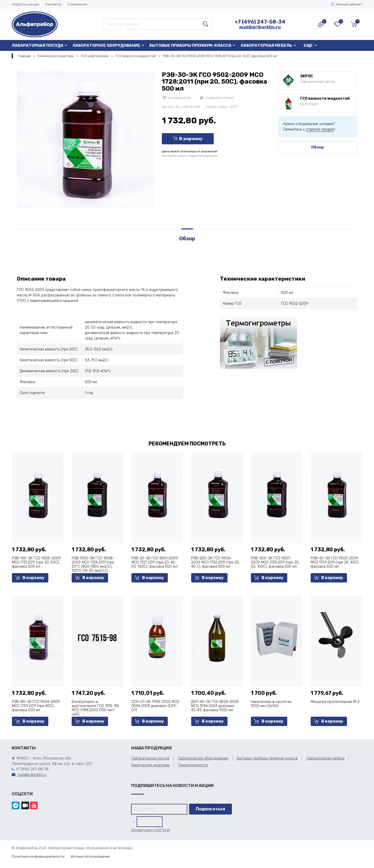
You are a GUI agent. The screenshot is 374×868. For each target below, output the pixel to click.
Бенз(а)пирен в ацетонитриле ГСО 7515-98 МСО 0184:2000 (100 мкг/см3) (95, 708)
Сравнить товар (217, 98)
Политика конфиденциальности (38, 856)
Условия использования (90, 856)
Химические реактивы (56, 56)
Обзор (318, 147)
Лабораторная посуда (38, 45)
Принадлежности (193, 765)
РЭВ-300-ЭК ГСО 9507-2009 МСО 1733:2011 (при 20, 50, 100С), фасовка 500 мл (275, 562)
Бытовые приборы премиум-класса (190, 45)
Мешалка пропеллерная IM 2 (335, 702)
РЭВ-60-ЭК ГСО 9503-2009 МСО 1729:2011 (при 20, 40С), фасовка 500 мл (335, 562)
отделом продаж (320, 129)
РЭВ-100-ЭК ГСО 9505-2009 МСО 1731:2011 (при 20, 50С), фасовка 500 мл (36, 562)
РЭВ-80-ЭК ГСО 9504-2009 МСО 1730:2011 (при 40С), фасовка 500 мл (36, 706)
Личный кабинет (347, 4)
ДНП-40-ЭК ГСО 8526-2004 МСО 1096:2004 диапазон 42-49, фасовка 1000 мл (215, 706)
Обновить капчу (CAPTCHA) (151, 830)
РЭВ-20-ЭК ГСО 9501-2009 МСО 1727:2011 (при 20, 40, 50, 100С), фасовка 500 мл (155, 562)
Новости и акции (25, 4)
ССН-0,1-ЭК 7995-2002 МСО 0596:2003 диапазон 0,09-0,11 (155, 706)
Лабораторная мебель (266, 45)
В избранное (177, 98)
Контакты (53, 4)
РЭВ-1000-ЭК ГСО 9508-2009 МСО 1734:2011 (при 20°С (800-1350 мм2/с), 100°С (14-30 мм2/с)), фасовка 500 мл (93, 567)
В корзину (188, 139)
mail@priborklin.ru (260, 27)
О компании (77, 4)
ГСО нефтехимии (95, 56)
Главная (24, 56)
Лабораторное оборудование (106, 45)
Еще (308, 45)
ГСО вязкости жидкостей (136, 56)
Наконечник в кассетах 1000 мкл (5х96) (271, 704)
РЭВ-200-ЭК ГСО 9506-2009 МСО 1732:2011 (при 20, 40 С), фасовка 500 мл (215, 562)
